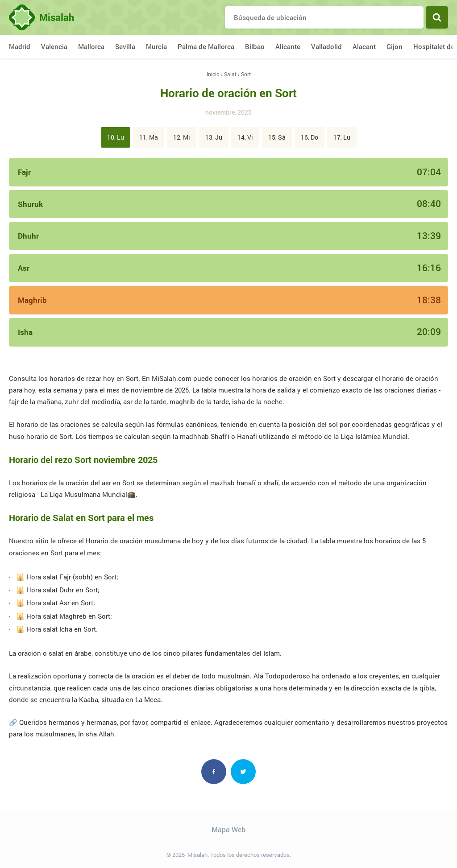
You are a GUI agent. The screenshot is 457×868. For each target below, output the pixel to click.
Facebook (214, 772)
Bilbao (255, 46)
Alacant (364, 46)
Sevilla (125, 46)
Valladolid (326, 46)
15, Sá (277, 137)
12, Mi (182, 137)
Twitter (243, 772)
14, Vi (245, 137)
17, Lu (342, 137)
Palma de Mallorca (206, 46)
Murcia (156, 46)
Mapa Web (228, 829)
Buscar (437, 17)
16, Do (310, 137)
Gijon (395, 46)
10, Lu (116, 137)
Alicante (288, 46)
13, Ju (214, 137)
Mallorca (91, 46)
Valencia (54, 46)
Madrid (20, 46)
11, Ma (149, 137)
